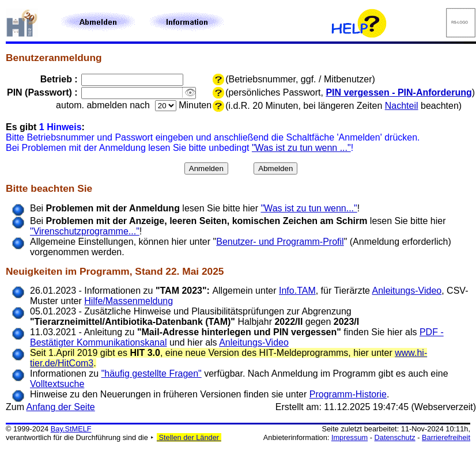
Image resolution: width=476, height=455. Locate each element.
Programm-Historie (348, 394)
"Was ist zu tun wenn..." (309, 208)
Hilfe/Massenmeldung (129, 301)
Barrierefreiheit (446, 437)
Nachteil (402, 106)
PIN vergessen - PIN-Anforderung (398, 92)
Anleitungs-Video (407, 291)
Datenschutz (395, 437)
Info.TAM (297, 291)
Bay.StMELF (71, 429)
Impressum (350, 437)
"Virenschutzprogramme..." (85, 231)
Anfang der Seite (61, 407)
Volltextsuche (57, 384)
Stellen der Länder (189, 437)
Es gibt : (45, 127)
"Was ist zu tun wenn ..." (301, 148)
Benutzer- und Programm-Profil (280, 242)
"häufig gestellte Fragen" (152, 374)
